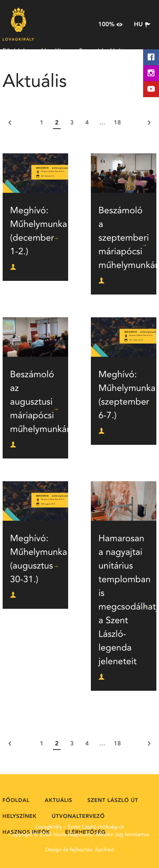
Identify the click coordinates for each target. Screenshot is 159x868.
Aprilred (104, 850)
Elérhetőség (77, 89)
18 (118, 123)
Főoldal (14, 51)
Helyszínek (19, 70)
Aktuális (52, 51)
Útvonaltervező (72, 70)
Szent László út (101, 51)
